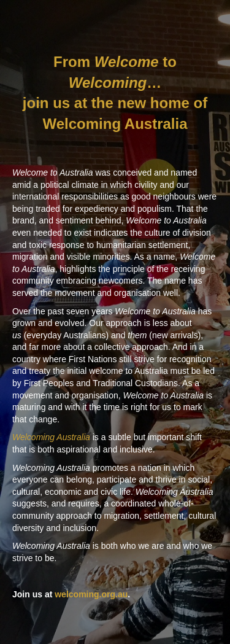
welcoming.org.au (91, 594)
